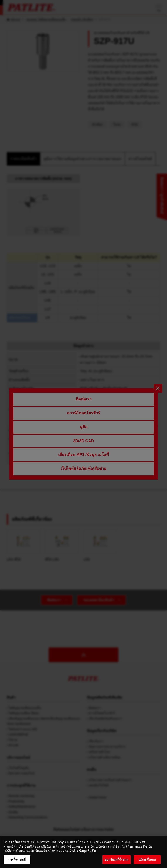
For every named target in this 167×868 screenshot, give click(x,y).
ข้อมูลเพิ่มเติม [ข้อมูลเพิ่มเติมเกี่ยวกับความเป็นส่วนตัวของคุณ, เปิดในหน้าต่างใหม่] (88, 855)
